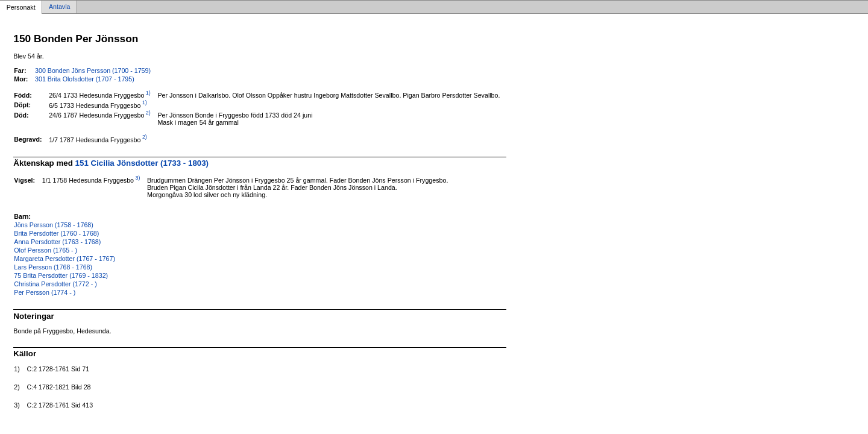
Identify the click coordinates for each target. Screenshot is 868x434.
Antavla (60, 7)
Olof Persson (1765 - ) (46, 250)
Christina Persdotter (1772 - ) (55, 284)
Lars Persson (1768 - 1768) (53, 267)
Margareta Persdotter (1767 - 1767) (64, 259)
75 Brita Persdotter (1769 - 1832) (61, 275)
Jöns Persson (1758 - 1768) (54, 225)
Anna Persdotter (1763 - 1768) (57, 242)
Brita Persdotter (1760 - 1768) (56, 233)
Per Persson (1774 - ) (45, 292)
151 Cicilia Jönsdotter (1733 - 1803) (142, 163)
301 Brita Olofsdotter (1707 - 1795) (85, 79)
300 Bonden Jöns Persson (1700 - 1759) (93, 71)
